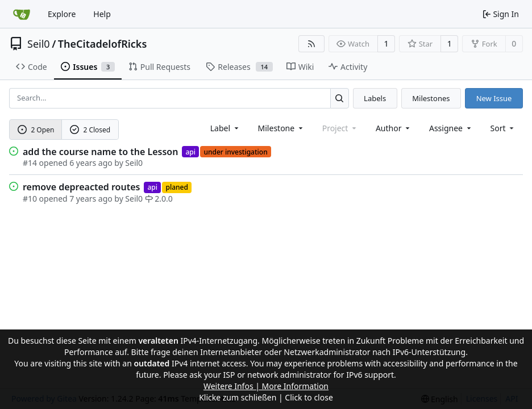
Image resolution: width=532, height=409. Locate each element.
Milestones (431, 98)
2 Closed (90, 130)
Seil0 (39, 44)
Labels (375, 98)
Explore (62, 14)
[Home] (22, 14)
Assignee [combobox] (451, 128)
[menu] (503, 128)
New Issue (494, 98)
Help (102, 14)
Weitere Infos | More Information (266, 386)
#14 (30, 163)
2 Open (36, 130)
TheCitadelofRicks (103, 44)
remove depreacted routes (81, 187)
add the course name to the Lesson (100, 152)
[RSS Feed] (311, 44)
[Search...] (340, 98)
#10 (30, 199)
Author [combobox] (394, 128)
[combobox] (225, 128)
